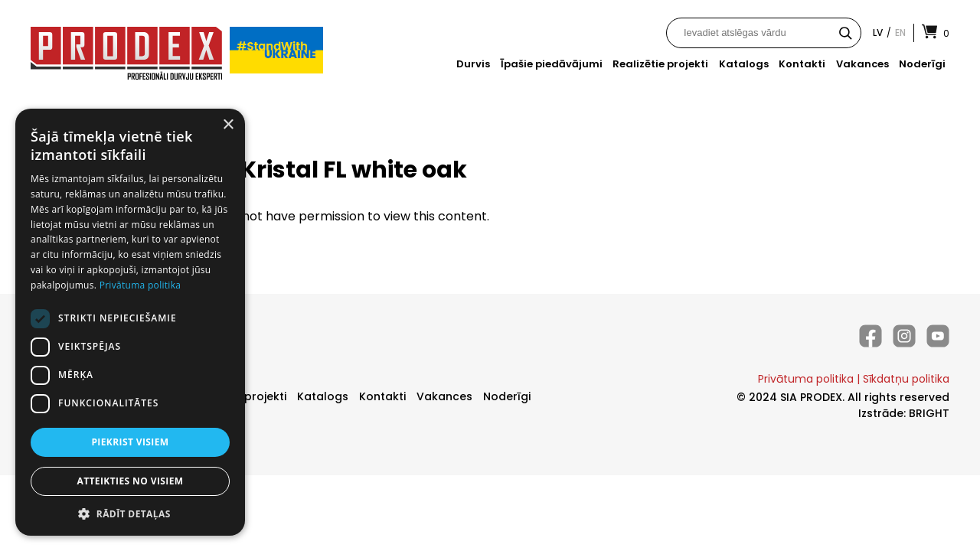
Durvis (473, 64)
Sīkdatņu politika (906, 379)
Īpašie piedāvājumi (552, 64)
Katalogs (744, 64)
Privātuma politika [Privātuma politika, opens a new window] (140, 285)
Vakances (862, 64)
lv (878, 33)
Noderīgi (922, 64)
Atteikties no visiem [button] (130, 481)
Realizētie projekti (660, 64)
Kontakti (802, 64)
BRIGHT (929, 413)
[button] (130, 513)
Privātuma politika (806, 379)
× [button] (228, 125)
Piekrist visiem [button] (130, 442)
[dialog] (130, 322)
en (900, 33)
